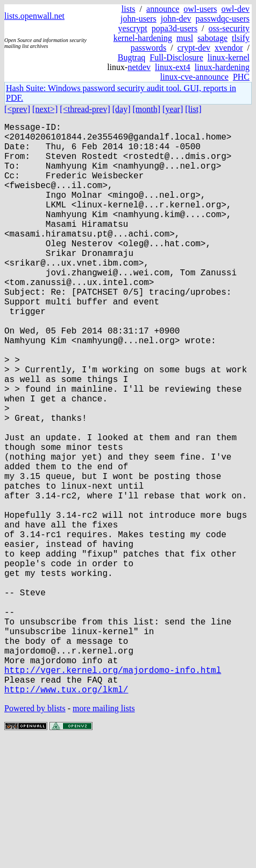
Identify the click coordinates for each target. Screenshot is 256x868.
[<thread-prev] (85, 109)
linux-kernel (229, 57)
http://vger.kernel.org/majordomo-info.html (113, 793)
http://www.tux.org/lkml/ (66, 816)
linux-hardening (222, 67)
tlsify (241, 38)
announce (163, 9)
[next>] (45, 109)
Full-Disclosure (176, 57)
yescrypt (133, 28)
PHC (241, 77)
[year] (173, 109)
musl (185, 38)
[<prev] (17, 109)
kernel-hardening (143, 38)
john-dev (176, 19)
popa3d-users (175, 28)
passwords (149, 48)
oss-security (229, 28)
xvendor (229, 48)
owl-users (200, 9)
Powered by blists (35, 835)
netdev (139, 67)
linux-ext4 (173, 67)
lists (129, 9)
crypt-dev (194, 48)
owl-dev (236, 9)
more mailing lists (104, 835)
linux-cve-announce (194, 77)
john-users (138, 19)
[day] (122, 109)
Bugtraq (132, 57)
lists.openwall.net (34, 16)
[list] (193, 109)
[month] (147, 109)
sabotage (212, 38)
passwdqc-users (223, 19)
